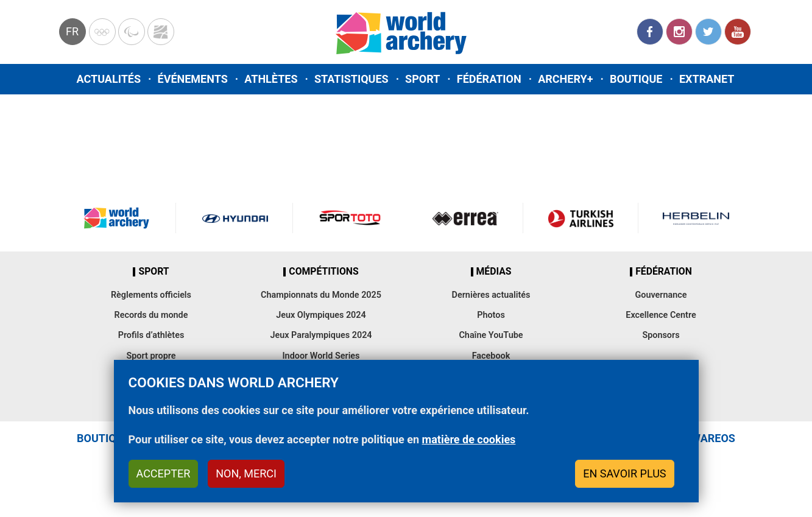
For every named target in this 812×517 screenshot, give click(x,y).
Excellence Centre (661, 315)
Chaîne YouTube (491, 335)
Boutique (636, 79)
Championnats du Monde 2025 (321, 295)
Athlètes (271, 79)
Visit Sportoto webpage (351, 218)
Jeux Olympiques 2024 (321, 315)
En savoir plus (624, 473)
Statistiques (351, 79)
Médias (494, 272)
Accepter (164, 473)
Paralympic (132, 32)
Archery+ (565, 79)
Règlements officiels (151, 295)
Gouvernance (661, 295)
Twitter (708, 32)
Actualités (109, 79)
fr (72, 31)
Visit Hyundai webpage (235, 218)
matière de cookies (469, 439)
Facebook (650, 32)
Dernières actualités (491, 295)
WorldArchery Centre (161, 32)
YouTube (738, 32)
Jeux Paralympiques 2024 (321, 335)
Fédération (489, 79)
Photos (491, 315)
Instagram (679, 32)
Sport (422, 79)
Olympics (102, 32)
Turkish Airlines (581, 218)
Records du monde (151, 315)
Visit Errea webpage (465, 218)
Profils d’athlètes (151, 335)
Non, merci (246, 473)
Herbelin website (696, 218)
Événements (193, 79)
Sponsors (661, 335)
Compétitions (323, 272)
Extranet (707, 79)
